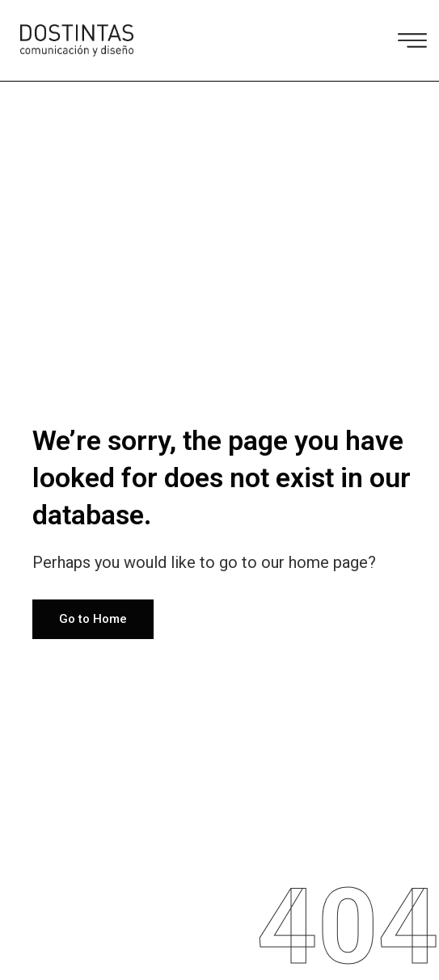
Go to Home (93, 619)
